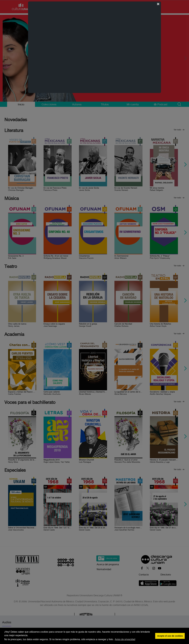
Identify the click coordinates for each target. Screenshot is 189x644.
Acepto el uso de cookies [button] (170, 636)
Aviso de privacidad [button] (125, 639)
